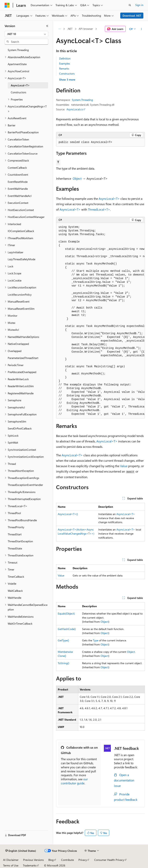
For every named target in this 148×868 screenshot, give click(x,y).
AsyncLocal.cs (75, 109)
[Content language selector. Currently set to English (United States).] (21, 851)
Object (77, 178)
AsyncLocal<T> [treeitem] (20, 85)
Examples (65, 63)
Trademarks (30, 865)
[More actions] (142, 29)
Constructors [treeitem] (18, 92)
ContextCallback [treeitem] (17, 168)
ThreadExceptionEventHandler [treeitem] (25, 485)
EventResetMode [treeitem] (18, 182)
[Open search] (130, 5)
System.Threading (82, 100)
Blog (51, 860)
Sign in (139, 5)
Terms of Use (11, 865)
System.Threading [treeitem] (18, 50)
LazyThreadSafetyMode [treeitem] (21, 259)
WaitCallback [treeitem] (15, 591)
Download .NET (132, 16)
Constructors (67, 74)
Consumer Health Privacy (109, 860)
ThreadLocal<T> (99, 209)
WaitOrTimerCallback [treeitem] (20, 624)
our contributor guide (74, 781)
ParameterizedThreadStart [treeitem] (23, 358)
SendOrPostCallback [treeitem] (20, 428)
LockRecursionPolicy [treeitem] (20, 295)
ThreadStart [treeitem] (15, 534)
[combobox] (26, 34)
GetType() (63, 640)
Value (124, 466)
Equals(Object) (66, 613)
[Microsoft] (7, 5)
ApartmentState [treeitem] (17, 64)
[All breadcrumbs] (59, 29)
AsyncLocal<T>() (68, 514)
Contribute (67, 860)
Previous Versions (33, 860)
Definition (65, 58)
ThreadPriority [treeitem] (16, 527)
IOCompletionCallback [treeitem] (21, 231)
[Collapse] (47, 26)
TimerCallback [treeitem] (16, 577)
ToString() (63, 663)
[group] (100, 321)
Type (96, 640)
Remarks (64, 68)
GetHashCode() (67, 629)
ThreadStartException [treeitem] (20, 541)
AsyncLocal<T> (109, 199)
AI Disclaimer (11, 860)
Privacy (83, 860)
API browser (86, 29)
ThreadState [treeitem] (15, 548)
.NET (70, 29)
